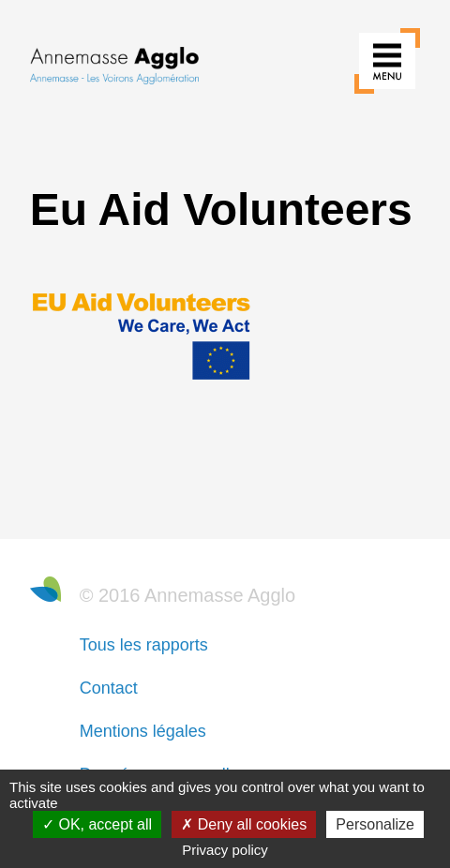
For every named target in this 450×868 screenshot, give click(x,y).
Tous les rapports (144, 645)
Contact (109, 688)
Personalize (375, 824)
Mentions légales (143, 731)
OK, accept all (97, 824)
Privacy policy (225, 850)
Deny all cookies (244, 824)
